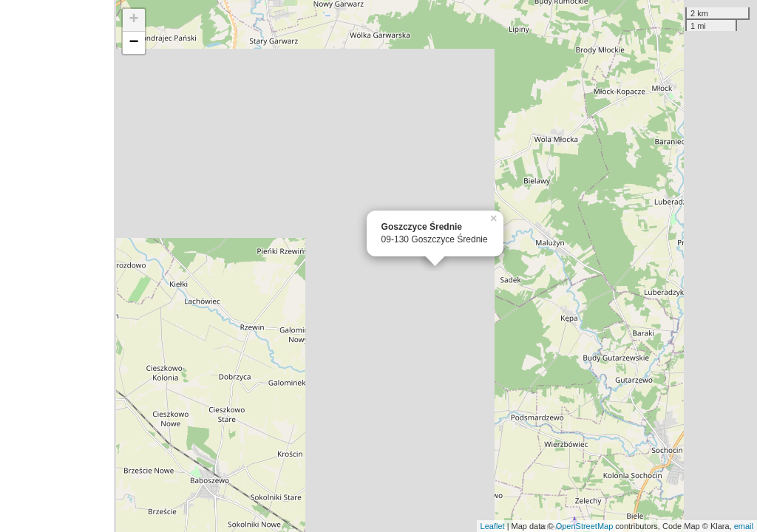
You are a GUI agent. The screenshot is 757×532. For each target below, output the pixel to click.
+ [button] (134, 20)
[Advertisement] (57, 266)
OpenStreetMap (585, 526)
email (744, 526)
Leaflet (493, 526)
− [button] (134, 43)
